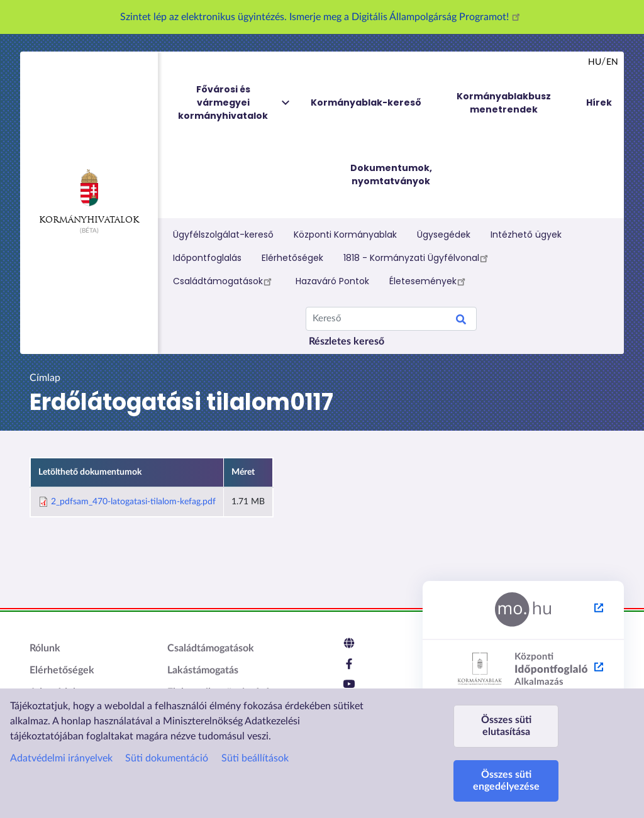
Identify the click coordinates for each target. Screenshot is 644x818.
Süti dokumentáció (167, 758)
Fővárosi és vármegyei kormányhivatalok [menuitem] (235, 103)
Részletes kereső (347, 341)
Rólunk (45, 648)
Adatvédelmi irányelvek (61, 758)
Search (461, 321)
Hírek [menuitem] (599, 102)
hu (595, 62)
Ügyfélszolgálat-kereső (223, 235)
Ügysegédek (444, 235)
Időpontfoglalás (207, 258)
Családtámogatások (224, 281)
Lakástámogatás (203, 670)
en (612, 62)
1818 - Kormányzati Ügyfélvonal (418, 258)
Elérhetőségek (292, 258)
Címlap (45, 378)
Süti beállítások (255, 758)
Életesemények (429, 281)
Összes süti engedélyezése (506, 781)
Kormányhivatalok (89, 197)
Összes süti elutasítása (506, 726)
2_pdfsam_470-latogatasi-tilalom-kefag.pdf (133, 502)
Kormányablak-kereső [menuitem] (366, 102)
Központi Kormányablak (345, 235)
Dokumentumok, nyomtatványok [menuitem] (391, 174)
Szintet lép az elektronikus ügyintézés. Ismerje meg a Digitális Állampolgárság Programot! (322, 17)
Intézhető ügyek (526, 235)
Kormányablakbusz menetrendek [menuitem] (504, 103)
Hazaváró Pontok (332, 281)
